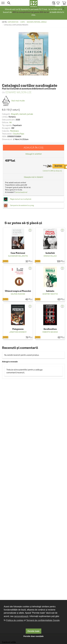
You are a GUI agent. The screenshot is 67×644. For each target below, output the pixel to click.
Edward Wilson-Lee (18, 92)
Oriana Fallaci (50, 256)
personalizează (21, 616)
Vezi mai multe (13, 101)
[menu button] (3, 3)
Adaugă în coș (33, 148)
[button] (18, 3)
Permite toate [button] (33, 631)
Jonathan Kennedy (18, 332)
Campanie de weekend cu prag (22, 205)
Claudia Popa (18, 134)
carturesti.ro (13, 22)
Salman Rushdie (18, 294)
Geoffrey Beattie (50, 294)
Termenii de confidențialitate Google (43, 620)
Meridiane (14, 131)
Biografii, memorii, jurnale (37, 22)
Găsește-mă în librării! (33, 177)
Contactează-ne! (21, 192)
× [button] (63, 9)
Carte (23, 22)
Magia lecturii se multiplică (21, 199)
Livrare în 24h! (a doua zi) (52, 171)
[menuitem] (53, 3)
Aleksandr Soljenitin (18, 256)
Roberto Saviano (50, 332)
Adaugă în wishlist (33, 154)
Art (10, 122)
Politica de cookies (15, 620)
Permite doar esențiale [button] (34, 636)
